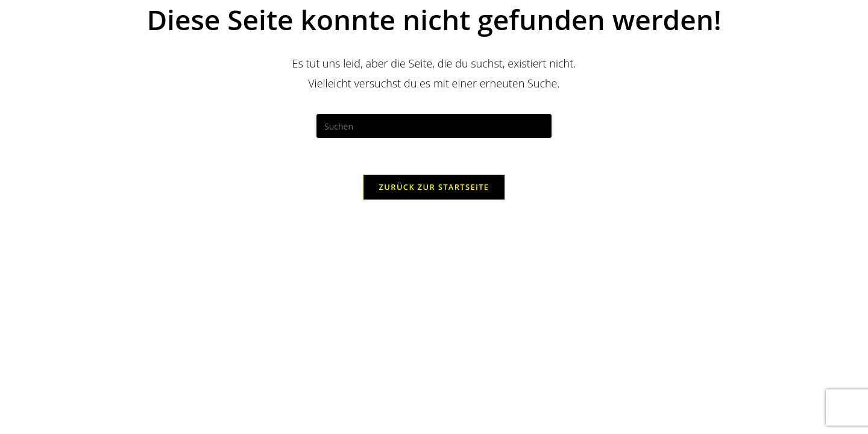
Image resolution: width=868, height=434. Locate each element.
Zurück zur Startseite (434, 187)
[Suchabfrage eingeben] (434, 126)
